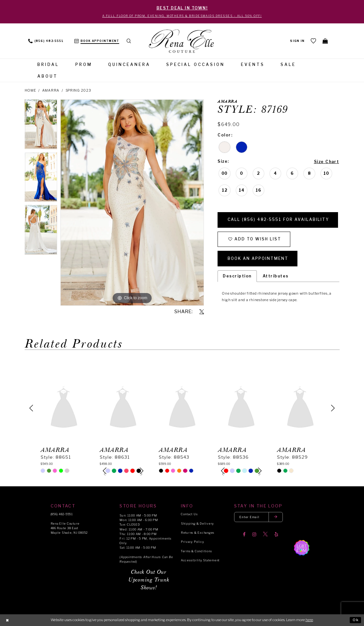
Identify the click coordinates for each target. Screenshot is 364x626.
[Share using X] (202, 312)
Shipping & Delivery (197, 524)
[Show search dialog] (129, 41)
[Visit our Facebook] (244, 534)
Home (31, 91)
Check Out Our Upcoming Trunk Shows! (149, 580)
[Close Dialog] (7, 620)
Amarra (51, 91)
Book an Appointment (258, 259)
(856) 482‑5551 (62, 514)
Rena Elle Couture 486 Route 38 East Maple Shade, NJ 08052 (69, 528)
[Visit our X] (265, 534)
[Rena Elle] (182, 42)
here (309, 620)
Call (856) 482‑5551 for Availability (278, 220)
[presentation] (64, 408)
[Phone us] (46, 41)
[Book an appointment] (97, 41)
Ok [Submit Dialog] (356, 620)
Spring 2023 (78, 91)
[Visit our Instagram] (254, 534)
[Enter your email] (258, 517)
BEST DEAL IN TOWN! (182, 8)
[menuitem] (46, 41)
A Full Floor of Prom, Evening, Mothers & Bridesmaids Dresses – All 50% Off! (182, 16)
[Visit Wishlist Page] (313, 41)
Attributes (276, 276)
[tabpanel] (41, 126)
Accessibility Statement (200, 561)
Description (237, 276)
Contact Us (189, 514)
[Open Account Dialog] (297, 41)
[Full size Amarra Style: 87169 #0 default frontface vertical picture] (132, 203)
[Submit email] (276, 517)
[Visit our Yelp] (276, 534)
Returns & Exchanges (198, 533)
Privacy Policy (192, 542)
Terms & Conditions (196, 551)
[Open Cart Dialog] (325, 41)
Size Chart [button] (327, 162)
